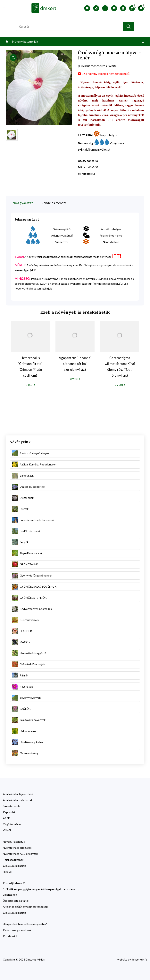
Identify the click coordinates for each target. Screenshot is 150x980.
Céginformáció (12, 824)
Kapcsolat (9, 812)
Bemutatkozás (12, 806)
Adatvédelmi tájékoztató (18, 793)
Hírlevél (8, 871)
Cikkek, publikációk (14, 865)
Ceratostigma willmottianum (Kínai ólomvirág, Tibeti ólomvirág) (120, 366)
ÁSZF (6, 818)
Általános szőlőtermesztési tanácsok (25, 906)
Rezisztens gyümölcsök (17, 929)
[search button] (129, 26)
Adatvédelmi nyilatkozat (18, 799)
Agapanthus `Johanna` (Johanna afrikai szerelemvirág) (75, 363)
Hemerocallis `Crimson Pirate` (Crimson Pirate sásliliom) (30, 366)
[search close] (138, 7)
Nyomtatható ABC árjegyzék (20, 853)
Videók (7, 830)
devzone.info (139, 959)
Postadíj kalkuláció (14, 882)
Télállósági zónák (13, 859)
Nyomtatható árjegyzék (17, 847)
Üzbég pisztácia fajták (16, 900)
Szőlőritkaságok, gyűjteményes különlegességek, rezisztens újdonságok (39, 891)
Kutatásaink (10, 935)
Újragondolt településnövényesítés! (25, 923)
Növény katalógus (14, 841)
